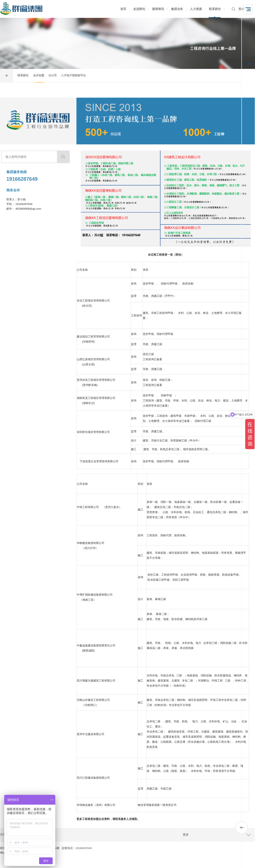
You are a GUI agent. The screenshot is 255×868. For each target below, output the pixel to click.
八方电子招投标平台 (73, 75)
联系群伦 (215, 9)
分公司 (53, 75)
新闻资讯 (158, 9)
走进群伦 (139, 9)
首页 (123, 9)
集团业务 (177, 9)
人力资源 (196, 9)
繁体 (241, 9)
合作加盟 (39, 75)
